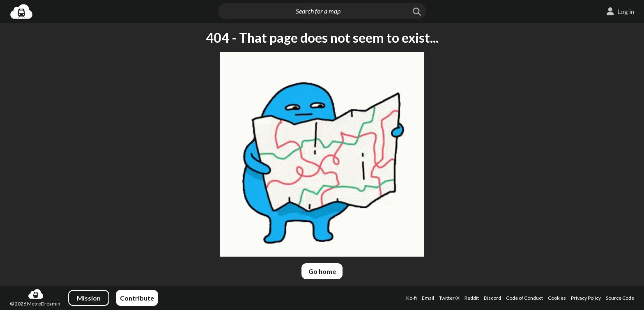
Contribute (137, 298)
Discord (492, 298)
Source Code (620, 298)
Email (428, 298)
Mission (89, 298)
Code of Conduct (524, 298)
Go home (322, 271)
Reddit (472, 298)
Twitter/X (449, 298)
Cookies (557, 298)
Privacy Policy (586, 298)
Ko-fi (412, 298)
